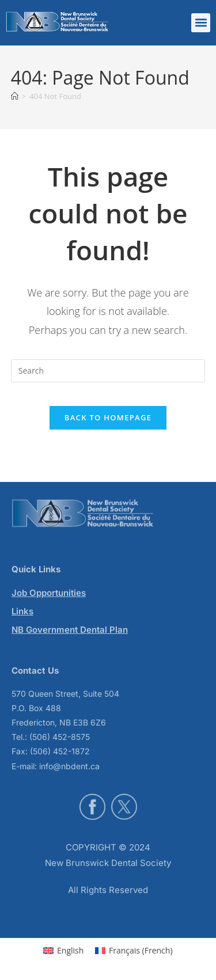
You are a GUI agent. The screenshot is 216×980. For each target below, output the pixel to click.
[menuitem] (63, 951)
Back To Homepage (108, 417)
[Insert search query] (108, 371)
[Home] (15, 96)
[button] (201, 23)
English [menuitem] (70, 950)
